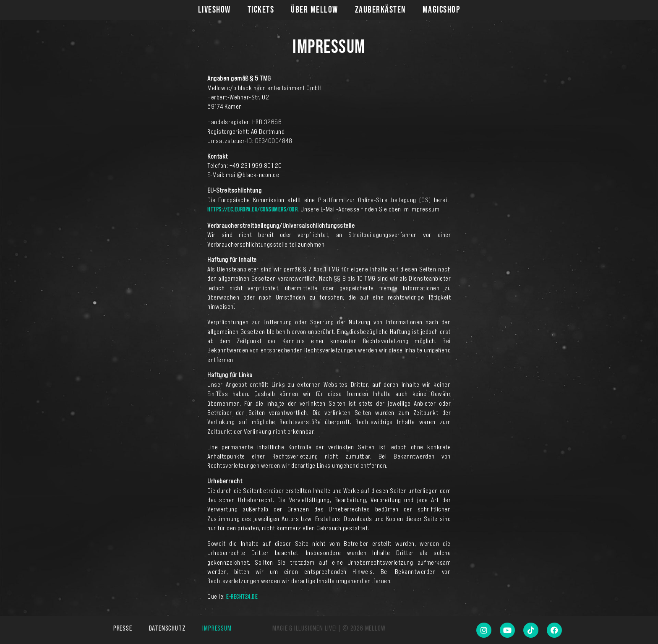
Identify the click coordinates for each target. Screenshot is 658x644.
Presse (123, 628)
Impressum (217, 628)
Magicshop (441, 10)
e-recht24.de (242, 597)
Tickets (261, 10)
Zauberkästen (380, 10)
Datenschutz (167, 628)
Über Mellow (315, 10)
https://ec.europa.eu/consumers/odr (252, 210)
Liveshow (214, 10)
